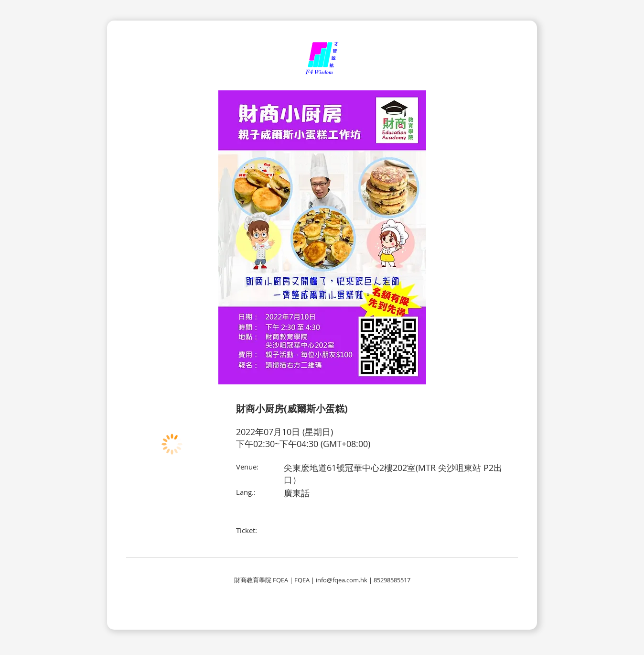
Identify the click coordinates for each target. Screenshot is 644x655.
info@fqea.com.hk (342, 580)
